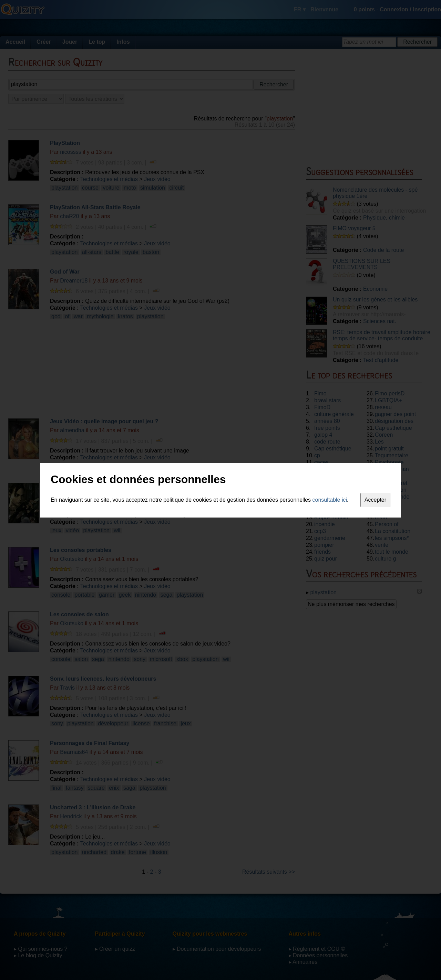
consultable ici (330, 500)
